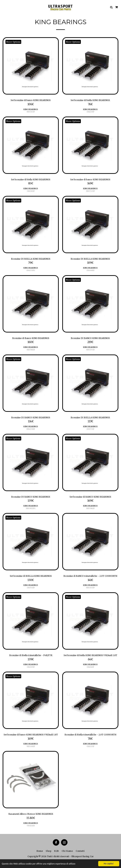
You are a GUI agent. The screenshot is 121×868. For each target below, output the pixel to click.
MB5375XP (90, 350)
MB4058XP (31, 429)
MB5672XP (90, 588)
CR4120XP (90, 112)
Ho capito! (109, 864)
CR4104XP (90, 667)
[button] (4, 7)
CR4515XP (90, 746)
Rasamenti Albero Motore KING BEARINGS (31, 814)
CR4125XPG (31, 270)
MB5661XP (31, 746)
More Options (13, 42)
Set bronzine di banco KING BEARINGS (31, 100)
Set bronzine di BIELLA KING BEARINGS (31, 576)
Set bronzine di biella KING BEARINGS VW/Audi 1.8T (90, 655)
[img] (31, 66)
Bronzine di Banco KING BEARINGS (31, 338)
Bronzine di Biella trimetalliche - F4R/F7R (31, 655)
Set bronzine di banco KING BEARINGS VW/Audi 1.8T (31, 735)
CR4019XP (31, 667)
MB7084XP (31, 350)
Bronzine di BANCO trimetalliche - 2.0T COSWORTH (90, 576)
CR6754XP (31, 588)
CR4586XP (31, 191)
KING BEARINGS (31, 109)
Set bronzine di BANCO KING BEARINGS (90, 497)
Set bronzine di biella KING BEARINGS (90, 100)
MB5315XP (31, 112)
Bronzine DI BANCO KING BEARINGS (90, 338)
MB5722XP (90, 191)
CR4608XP (90, 270)
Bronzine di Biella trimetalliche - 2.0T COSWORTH (90, 735)
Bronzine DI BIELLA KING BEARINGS (31, 259)
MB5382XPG (31, 508)
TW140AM (31, 826)
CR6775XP (90, 429)
